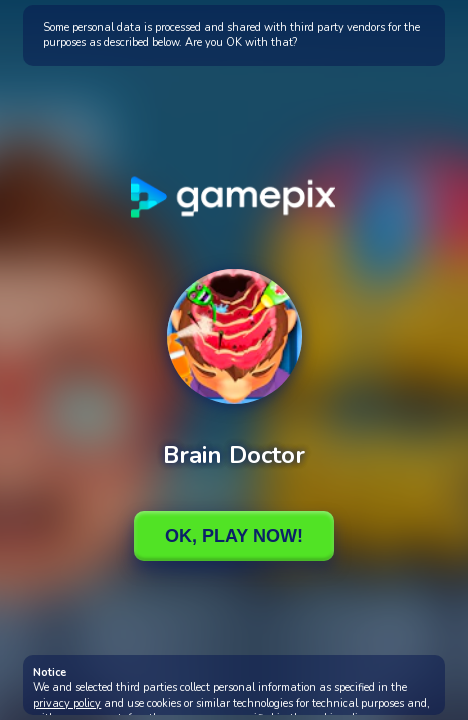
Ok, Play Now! (234, 536)
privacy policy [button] (67, 703)
